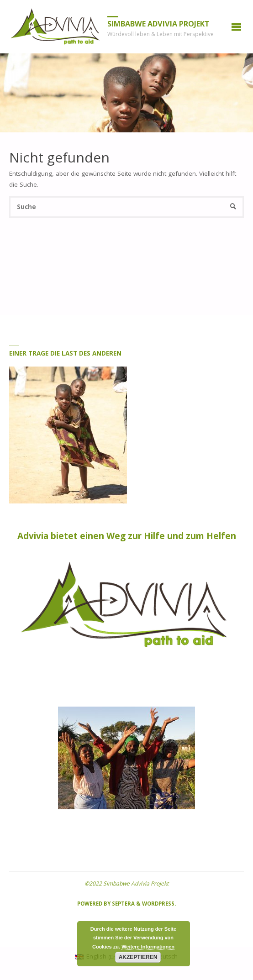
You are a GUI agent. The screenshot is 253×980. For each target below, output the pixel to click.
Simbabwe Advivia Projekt (158, 24)
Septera (123, 904)
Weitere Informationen (148, 947)
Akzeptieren (138, 957)
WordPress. (159, 904)
